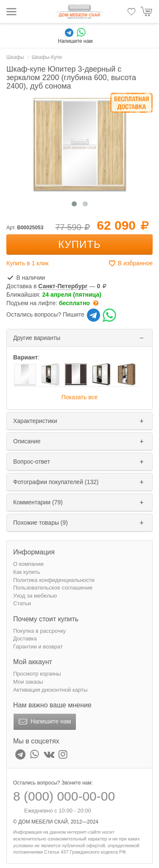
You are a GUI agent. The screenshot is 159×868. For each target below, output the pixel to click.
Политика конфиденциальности (54, 580)
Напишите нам (44, 722)
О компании (28, 564)
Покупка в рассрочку (39, 631)
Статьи (22, 603)
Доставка (25, 638)
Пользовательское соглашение (53, 588)
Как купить (26, 572)
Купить (79, 244)
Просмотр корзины (37, 674)
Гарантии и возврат (38, 647)
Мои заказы (28, 682)
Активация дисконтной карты (50, 690)
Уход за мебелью (35, 596)
